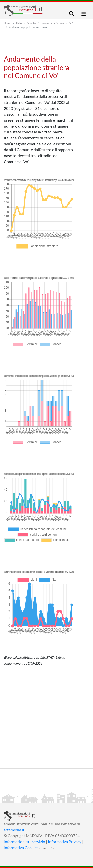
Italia (19, 23)
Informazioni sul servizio (24, 841)
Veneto (31, 23)
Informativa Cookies (21, 847)
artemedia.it (14, 830)
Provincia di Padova (53, 23)
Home (8, 23)
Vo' (71, 23)
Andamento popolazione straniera (29, 27)
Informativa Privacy (65, 841)
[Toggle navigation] (72, 14)
